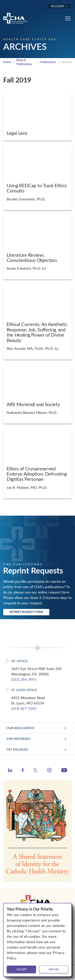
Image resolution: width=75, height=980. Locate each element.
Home (7, 62)
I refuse (54, 969)
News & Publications (24, 62)
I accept (21, 969)
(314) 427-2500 (24, 708)
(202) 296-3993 (24, 679)
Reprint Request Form (26, 612)
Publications (48, 62)
